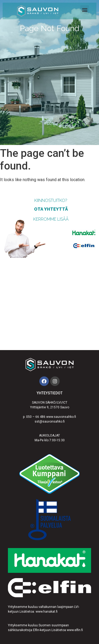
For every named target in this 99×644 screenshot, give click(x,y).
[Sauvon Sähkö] (49, 304)
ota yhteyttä (51, 209)
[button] (85, 10)
